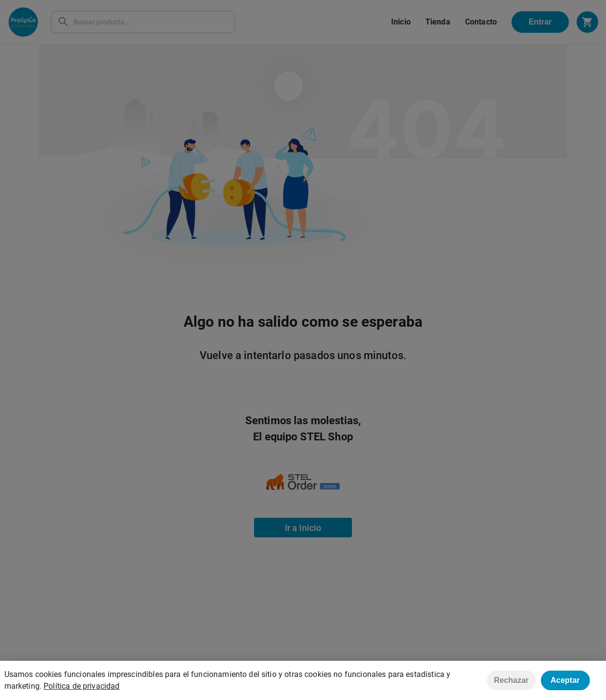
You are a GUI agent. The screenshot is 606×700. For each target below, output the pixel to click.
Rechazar (511, 680)
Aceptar (565, 680)
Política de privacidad (82, 686)
